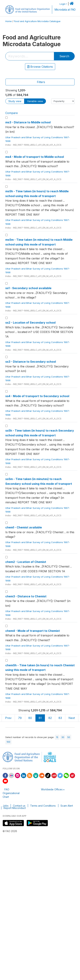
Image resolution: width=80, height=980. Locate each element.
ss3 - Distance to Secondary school (31, 362)
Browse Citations (40, 67)
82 (50, 718)
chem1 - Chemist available (24, 527)
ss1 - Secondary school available (28, 288)
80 (30, 718)
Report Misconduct (15, 808)
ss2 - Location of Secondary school (30, 323)
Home (9, 21)
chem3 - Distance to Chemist (26, 596)
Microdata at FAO (65, 10)
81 (40, 718)
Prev (8, 718)
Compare (12, 113)
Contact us (19, 806)
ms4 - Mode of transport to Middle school (35, 157)
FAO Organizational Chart (11, 793)
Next (72, 718)
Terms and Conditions (43, 806)
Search (64, 56)
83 (60, 718)
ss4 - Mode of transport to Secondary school (37, 396)
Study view (15, 101)
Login (63, 4)
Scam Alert (67, 806)
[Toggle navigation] (40, 82)
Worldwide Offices (52, 789)
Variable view (35, 101)
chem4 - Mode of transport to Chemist (33, 631)
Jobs (6, 806)
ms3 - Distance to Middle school (28, 122)
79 (20, 718)
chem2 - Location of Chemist (26, 562)
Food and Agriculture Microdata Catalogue (37, 21)
